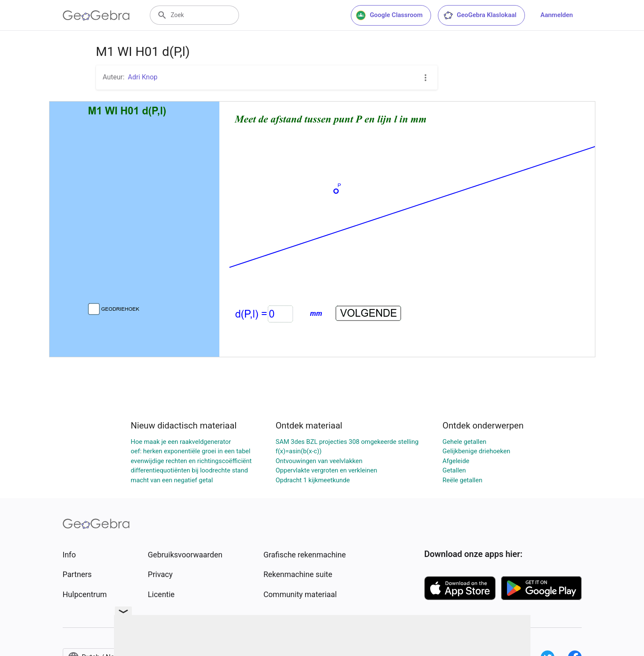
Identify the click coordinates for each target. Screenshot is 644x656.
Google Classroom (389, 15)
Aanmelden (557, 15)
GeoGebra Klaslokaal (480, 15)
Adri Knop (143, 77)
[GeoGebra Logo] (96, 15)
